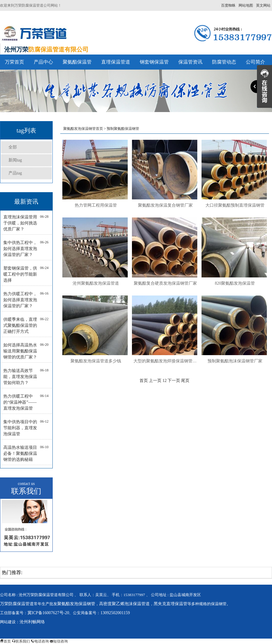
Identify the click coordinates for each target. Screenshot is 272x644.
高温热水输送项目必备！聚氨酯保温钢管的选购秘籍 (20, 453)
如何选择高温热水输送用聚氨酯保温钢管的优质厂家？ (20, 351)
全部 (13, 147)
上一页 (155, 381)
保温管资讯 (190, 62)
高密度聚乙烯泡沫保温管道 (124, 604)
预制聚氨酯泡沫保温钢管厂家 (235, 361)
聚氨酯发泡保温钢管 (76, 604)
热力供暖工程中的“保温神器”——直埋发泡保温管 (20, 402)
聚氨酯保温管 (77, 62)
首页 (144, 381)
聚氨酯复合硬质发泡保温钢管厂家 (165, 283)
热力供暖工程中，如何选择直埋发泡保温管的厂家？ (20, 300)
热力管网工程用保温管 (96, 205)
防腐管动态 (224, 62)
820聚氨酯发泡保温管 (235, 283)
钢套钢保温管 (154, 62)
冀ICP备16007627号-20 (48, 613)
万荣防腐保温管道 (17, 604)
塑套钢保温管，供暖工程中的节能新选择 (20, 274)
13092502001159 (115, 613)
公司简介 (255, 62)
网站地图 (246, 5)
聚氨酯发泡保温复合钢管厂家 (165, 205)
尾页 (185, 381)
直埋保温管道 (116, 62)
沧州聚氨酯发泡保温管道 (96, 283)
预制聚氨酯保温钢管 (123, 129)
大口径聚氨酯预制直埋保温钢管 (235, 205)
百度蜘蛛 (228, 5)
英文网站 (263, 5)
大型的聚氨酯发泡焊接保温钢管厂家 (165, 361)
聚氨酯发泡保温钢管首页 (83, 129)
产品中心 (43, 62)
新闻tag (15, 160)
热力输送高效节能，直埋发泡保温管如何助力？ (20, 377)
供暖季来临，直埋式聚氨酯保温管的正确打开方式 (20, 325)
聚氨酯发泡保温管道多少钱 (96, 361)
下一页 (174, 381)
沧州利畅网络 (32, 622)
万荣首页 (14, 62)
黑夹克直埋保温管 (170, 604)
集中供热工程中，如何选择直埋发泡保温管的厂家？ (20, 249)
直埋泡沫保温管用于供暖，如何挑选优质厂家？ (20, 223)
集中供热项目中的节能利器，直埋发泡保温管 (20, 428)
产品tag (15, 173)
